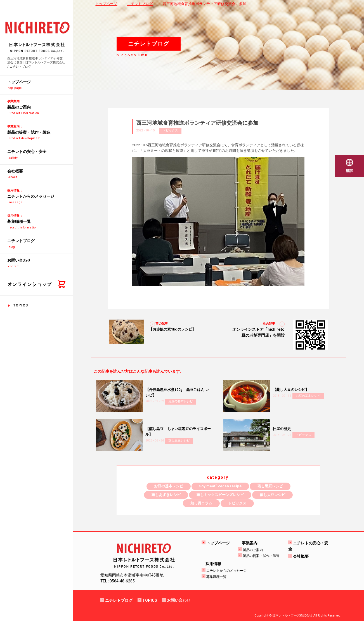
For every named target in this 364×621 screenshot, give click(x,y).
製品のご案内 (253, 550)
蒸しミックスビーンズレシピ (220, 495)
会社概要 (301, 556)
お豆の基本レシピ (181, 401)
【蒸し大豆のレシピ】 (291, 390)
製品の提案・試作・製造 (261, 556)
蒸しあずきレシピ (166, 495)
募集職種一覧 (216, 577)
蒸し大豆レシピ (272, 495)
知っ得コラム (201, 503)
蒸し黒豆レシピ (179, 441)
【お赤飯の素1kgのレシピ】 (172, 329)
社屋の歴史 (282, 429)
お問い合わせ (179, 600)
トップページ (106, 4)
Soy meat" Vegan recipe (220, 486)
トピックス (170, 130)
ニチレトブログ (140, 4)
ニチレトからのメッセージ (226, 571)
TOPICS (21, 305)
